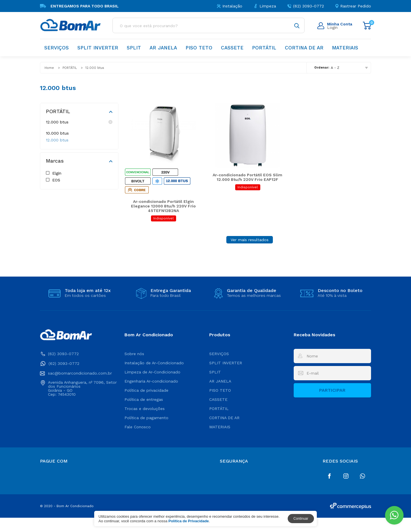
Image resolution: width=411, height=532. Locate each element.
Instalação (230, 6)
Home (49, 68)
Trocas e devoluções (145, 423)
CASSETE (232, 48)
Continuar (301, 519)
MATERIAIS (345, 48)
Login (335, 26)
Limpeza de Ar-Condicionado (152, 386)
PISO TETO (199, 48)
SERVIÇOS (57, 48)
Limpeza (265, 6)
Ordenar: (322, 68)
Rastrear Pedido (353, 6)
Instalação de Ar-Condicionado (154, 377)
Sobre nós (134, 368)
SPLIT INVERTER (98, 48)
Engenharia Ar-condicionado (151, 395)
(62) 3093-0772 (306, 6)
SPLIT (134, 48)
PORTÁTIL (264, 48)
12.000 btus (79, 122)
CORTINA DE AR (304, 48)
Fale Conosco (138, 441)
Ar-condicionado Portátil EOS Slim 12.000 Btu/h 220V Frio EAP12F (247, 191)
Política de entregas (144, 414)
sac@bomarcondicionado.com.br (76, 387)
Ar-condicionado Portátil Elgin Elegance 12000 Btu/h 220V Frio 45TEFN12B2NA (163, 220)
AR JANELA (163, 48)
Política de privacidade (146, 405)
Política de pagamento (146, 432)
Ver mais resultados (250, 254)
